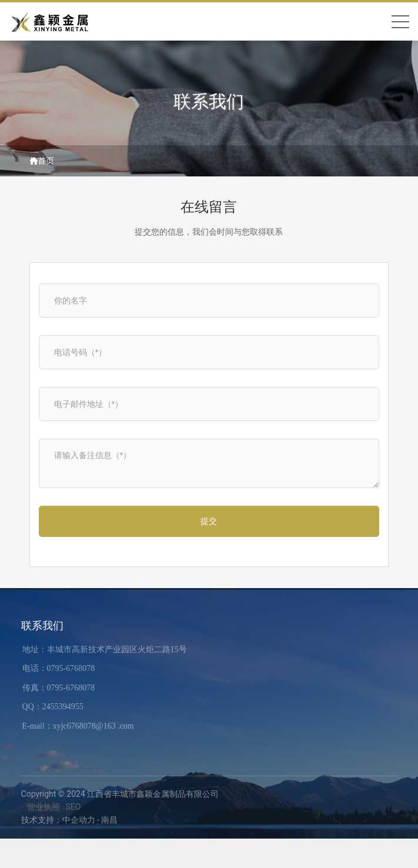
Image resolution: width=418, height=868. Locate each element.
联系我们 (209, 99)
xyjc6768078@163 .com (93, 726)
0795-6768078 (71, 668)
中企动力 (79, 820)
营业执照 (44, 807)
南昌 (109, 820)
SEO (73, 807)
